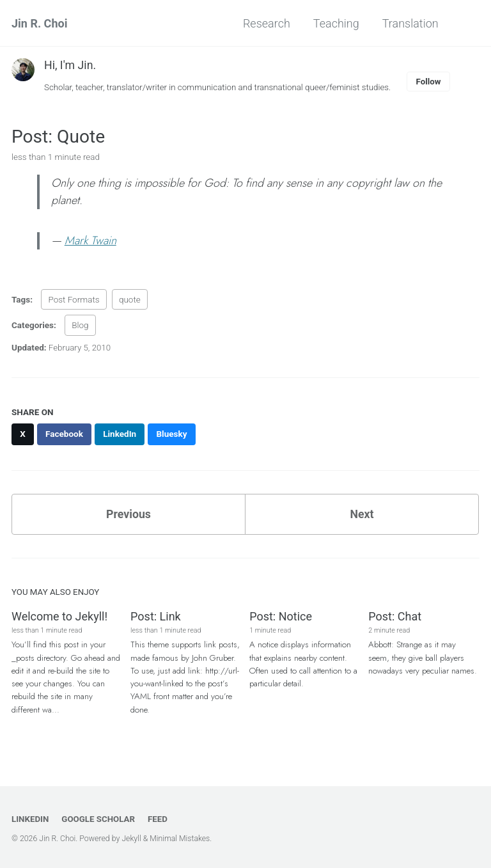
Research (265, 23)
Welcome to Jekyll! (59, 617)
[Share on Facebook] (65, 434)
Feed (160, 819)
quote (130, 300)
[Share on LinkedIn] (121, 434)
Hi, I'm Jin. (70, 65)
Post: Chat (395, 617)
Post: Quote (58, 137)
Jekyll (132, 839)
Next (362, 515)
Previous (129, 515)
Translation (409, 23)
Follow (434, 81)
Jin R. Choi (39, 23)
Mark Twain (90, 241)
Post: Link (156, 617)
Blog (80, 326)
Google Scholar (99, 819)
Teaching (335, 23)
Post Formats (74, 300)
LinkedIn (30, 819)
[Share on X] (23, 434)
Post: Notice (281, 617)
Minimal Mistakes (181, 839)
